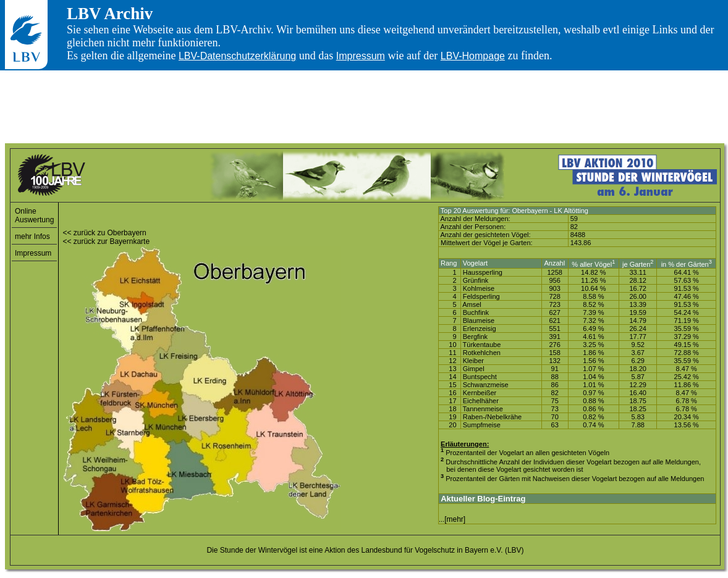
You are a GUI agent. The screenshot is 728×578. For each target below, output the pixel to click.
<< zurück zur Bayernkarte (106, 241)
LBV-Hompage (473, 56)
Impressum (361, 56)
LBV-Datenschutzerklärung (237, 56)
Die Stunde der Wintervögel (252, 550)
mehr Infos (32, 237)
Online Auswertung (34, 216)
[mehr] (455, 519)
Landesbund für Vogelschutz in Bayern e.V (431, 550)
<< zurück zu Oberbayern (104, 233)
